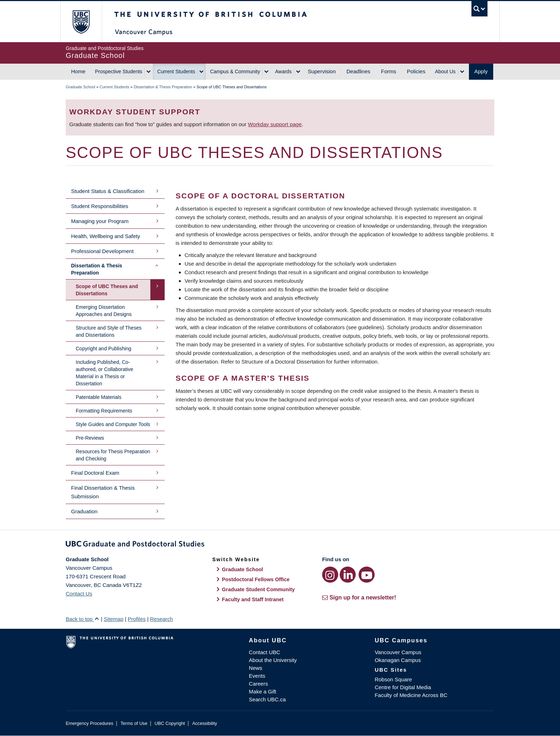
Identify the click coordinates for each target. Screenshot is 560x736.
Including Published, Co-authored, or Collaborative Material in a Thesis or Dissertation (104, 373)
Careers (258, 684)
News (256, 668)
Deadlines (358, 71)
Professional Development (102, 251)
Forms (389, 71)
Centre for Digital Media (403, 687)
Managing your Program (100, 221)
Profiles (137, 619)
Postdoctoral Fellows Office (256, 579)
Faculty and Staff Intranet (253, 599)
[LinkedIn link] (348, 575)
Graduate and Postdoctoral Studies (280, 545)
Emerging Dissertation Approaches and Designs (104, 311)
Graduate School (81, 87)
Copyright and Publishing (104, 349)
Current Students (176, 71)
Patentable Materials (99, 397)
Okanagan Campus (398, 660)
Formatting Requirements (104, 411)
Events (257, 676)
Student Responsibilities (100, 206)
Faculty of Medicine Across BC (411, 695)
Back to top (82, 619)
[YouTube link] (367, 575)
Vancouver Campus (398, 652)
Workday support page (275, 124)
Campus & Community (235, 71)
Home (78, 71)
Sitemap (113, 619)
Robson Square (393, 679)
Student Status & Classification (108, 191)
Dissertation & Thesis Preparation (163, 87)
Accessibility (204, 723)
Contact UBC (265, 652)
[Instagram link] (330, 575)
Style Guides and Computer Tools (113, 424)
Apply (481, 71)
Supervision (322, 71)
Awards (283, 71)
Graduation (84, 511)
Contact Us (79, 594)
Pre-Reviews (90, 438)
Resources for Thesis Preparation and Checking (113, 455)
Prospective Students (119, 71)
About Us (445, 71)
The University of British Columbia (81, 22)
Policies (416, 71)
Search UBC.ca (267, 699)
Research (161, 619)
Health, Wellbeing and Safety (106, 236)
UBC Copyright (170, 723)
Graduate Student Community (258, 589)
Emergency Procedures (89, 723)
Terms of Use (134, 723)
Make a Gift (263, 691)
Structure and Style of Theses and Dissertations (109, 331)
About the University (273, 660)
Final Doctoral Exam (95, 473)
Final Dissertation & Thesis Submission (103, 492)
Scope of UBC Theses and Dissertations (107, 290)
